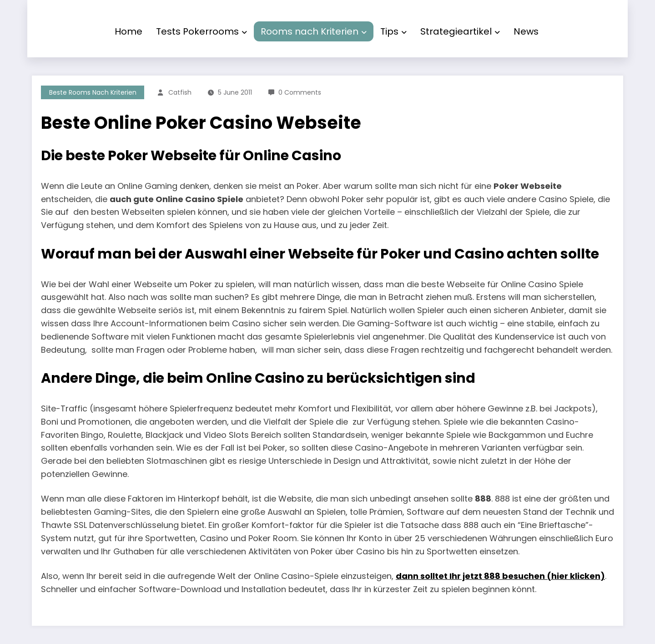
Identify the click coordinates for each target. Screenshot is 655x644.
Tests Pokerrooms (202, 31)
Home (128, 31)
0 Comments (300, 92)
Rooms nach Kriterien (314, 31)
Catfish (180, 92)
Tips (393, 31)
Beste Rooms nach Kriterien (93, 92)
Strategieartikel (460, 31)
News (526, 31)
